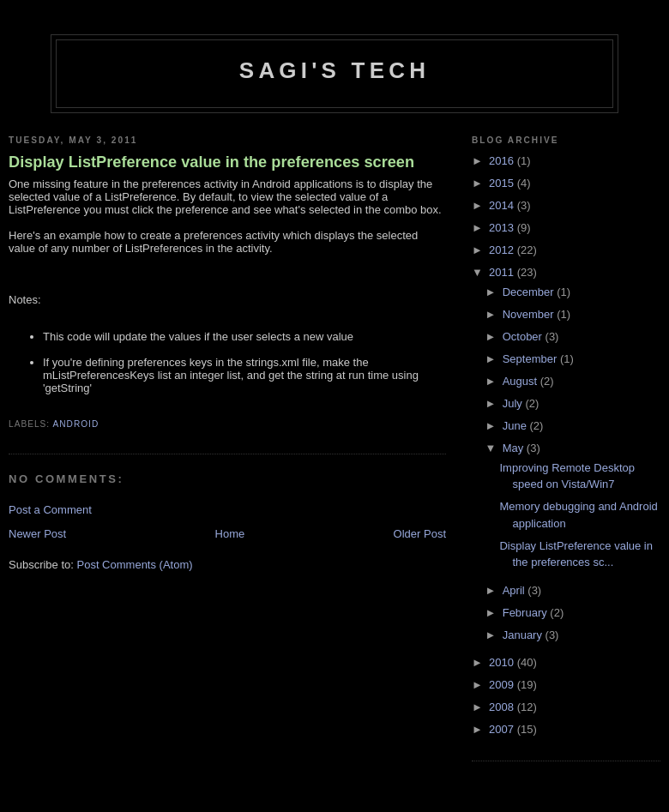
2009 (503, 685)
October (524, 337)
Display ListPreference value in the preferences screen (211, 162)
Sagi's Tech (334, 70)
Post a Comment (50, 510)
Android (75, 424)
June (516, 426)
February (527, 613)
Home (230, 534)
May (515, 448)
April (515, 590)
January (524, 635)
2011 (503, 272)
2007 (503, 729)
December (530, 292)
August (521, 381)
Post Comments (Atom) (135, 565)
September (531, 359)
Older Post (420, 534)
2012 (503, 250)
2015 (503, 183)
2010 (503, 662)
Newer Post (37, 534)
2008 (503, 707)
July (514, 403)
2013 (503, 228)
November (530, 314)
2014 (503, 205)
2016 (503, 161)
